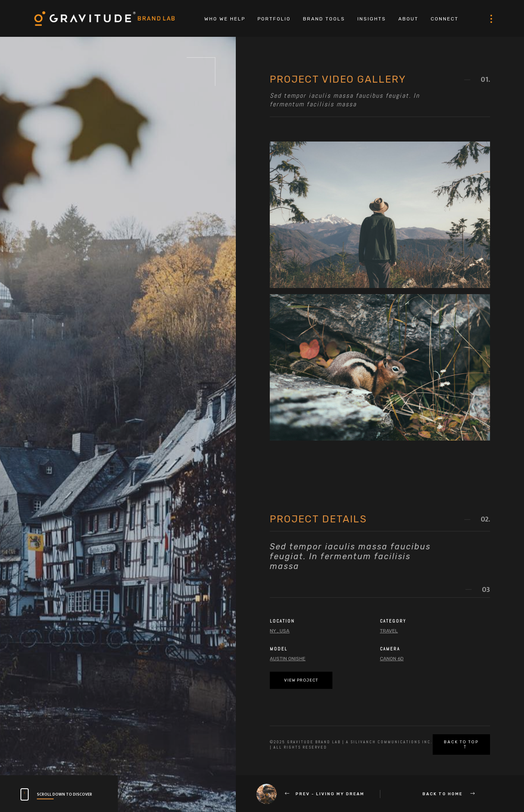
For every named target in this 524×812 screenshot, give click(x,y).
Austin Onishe (288, 659)
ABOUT (408, 19)
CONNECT (445, 19)
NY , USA (280, 631)
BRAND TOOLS (324, 19)
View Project (301, 680)
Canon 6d (392, 659)
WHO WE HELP (225, 19)
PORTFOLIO (274, 19)
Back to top (461, 744)
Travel (389, 631)
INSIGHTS (372, 19)
